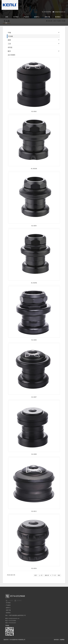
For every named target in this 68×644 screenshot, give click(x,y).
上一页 (41, 575)
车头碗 (10, 36)
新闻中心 (37, 17)
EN (6, 23)
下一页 (54, 575)
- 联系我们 (8, 613)
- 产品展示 (8, 605)
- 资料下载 (8, 610)
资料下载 (47, 17)
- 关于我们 (8, 603)
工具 (9, 44)
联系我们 (58, 17)
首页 (7, 17)
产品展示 (26, 17)
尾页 (59, 575)
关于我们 (16, 17)
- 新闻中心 (8, 608)
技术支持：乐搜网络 (59, 640)
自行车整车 (12, 55)
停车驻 (10, 47)
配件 (9, 51)
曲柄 (9, 40)
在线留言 (9, 601)
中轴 (9, 33)
